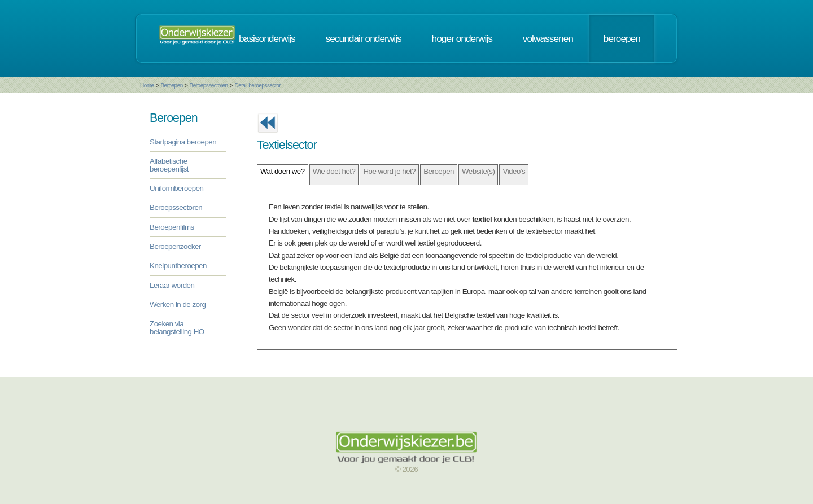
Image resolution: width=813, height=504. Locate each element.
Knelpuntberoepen (178, 266)
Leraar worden (172, 285)
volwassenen (548, 38)
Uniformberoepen (176, 188)
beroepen (622, 38)
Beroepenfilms (172, 227)
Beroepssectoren (209, 86)
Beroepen (171, 86)
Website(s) (478, 171)
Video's (514, 171)
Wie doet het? (334, 171)
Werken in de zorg (178, 304)
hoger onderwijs (462, 38)
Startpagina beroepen (183, 142)
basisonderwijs (267, 38)
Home (147, 86)
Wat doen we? (283, 171)
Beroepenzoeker (175, 246)
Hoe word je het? (389, 171)
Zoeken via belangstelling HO (177, 327)
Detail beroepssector (257, 86)
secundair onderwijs (364, 38)
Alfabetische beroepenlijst (169, 165)
